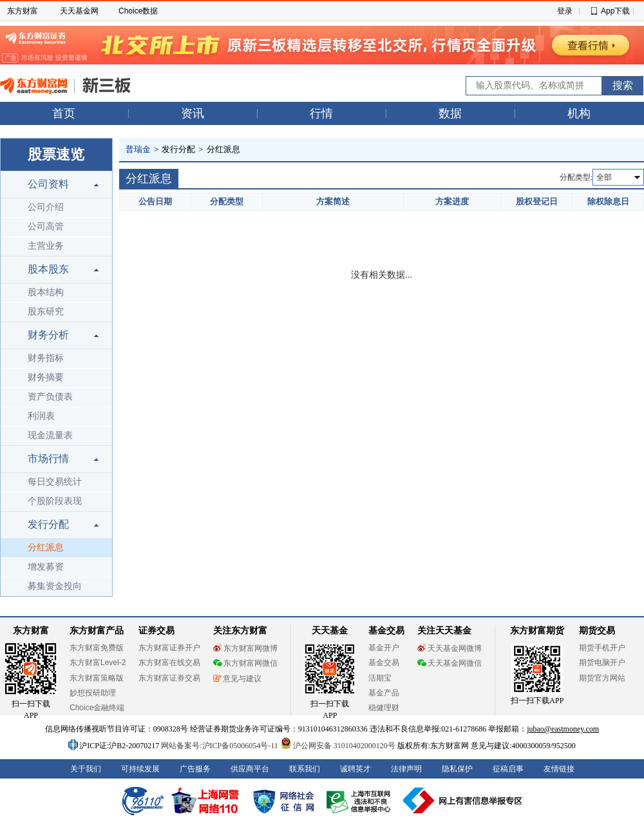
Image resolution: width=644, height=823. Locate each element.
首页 (64, 113)
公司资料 (48, 184)
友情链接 (559, 769)
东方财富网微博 (245, 648)
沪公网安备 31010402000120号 (338, 746)
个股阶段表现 (55, 501)
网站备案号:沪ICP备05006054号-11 (221, 746)
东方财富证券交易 (169, 678)
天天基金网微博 (450, 648)
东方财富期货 (537, 631)
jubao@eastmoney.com (563, 729)
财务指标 (46, 358)
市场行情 (48, 459)
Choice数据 (138, 11)
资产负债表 (50, 397)
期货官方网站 (602, 678)
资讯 (193, 113)
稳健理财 (384, 708)
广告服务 (195, 769)
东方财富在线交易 (169, 663)
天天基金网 (79, 11)
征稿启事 (508, 769)
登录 (565, 11)
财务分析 (48, 335)
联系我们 (305, 769)
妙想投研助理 (93, 693)
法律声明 (406, 769)
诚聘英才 (355, 769)
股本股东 (48, 269)
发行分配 (48, 524)
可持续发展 (140, 769)
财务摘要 (46, 377)
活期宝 (380, 678)
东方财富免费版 (97, 648)
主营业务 (46, 246)
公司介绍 (46, 207)
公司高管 (46, 227)
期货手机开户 (602, 648)
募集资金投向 (55, 586)
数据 (450, 113)
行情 (321, 113)
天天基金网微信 (450, 663)
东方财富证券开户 (169, 648)
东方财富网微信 (245, 663)
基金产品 (384, 693)
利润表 (41, 416)
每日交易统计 (55, 482)
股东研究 (46, 312)
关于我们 (86, 769)
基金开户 (384, 648)
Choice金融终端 (97, 708)
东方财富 (23, 11)
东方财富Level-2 (98, 663)
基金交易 (384, 663)
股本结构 (46, 292)
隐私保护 (457, 769)
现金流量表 (50, 435)
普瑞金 (138, 149)
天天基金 (330, 631)
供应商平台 (250, 769)
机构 (579, 113)
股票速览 (56, 154)
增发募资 (46, 567)
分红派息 (46, 547)
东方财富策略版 (97, 678)
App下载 (615, 11)
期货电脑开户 (602, 663)
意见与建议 (237, 679)
